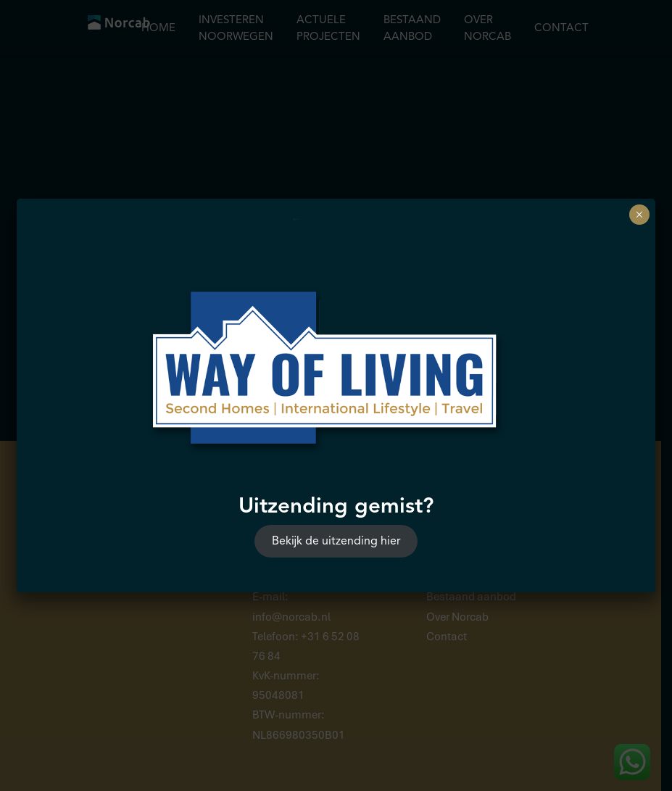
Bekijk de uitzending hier (336, 541)
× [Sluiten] (639, 215)
